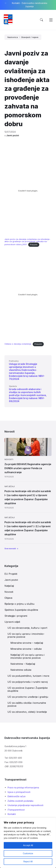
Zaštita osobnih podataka (20, 801)
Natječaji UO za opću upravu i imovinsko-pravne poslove (27, 656)
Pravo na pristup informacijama (23, 788)
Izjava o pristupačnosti (19, 792)
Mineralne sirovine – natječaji (27, 643)
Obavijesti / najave (30, 37)
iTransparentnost (16, 810)
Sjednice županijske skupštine (21, 610)
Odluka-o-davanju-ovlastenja (18, 344)
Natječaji (9, 486)
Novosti (9, 459)
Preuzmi (34, 245)
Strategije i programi (16, 616)
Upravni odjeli (12, 622)
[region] (28, 843)
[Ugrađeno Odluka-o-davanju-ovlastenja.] (28, 295)
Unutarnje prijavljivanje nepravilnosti (25, 805)
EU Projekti (11, 574)
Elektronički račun (17, 796)
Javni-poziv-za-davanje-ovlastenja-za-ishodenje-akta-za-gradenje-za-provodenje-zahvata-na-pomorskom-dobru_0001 (27, 242)
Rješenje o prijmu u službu (19, 604)
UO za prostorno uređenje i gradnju (28, 697)
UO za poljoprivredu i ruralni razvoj (28, 682)
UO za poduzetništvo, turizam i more (28, 676)
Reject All (28, 861)
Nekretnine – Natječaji (23, 664)
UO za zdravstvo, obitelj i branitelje (27, 712)
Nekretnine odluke (21, 670)
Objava (8, 598)
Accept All (28, 845)
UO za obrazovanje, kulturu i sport (27, 628)
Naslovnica (13, 37)
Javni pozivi (13, 135)
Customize (28, 853)
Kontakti (12, 814)
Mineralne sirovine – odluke (26, 649)
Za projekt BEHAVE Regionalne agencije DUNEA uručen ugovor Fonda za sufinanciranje (28, 468)
